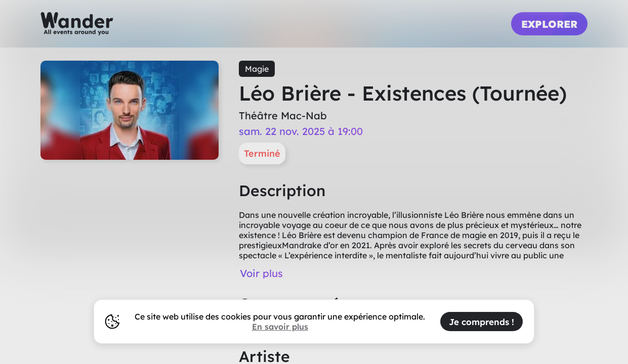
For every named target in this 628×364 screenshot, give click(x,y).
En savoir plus (280, 327)
